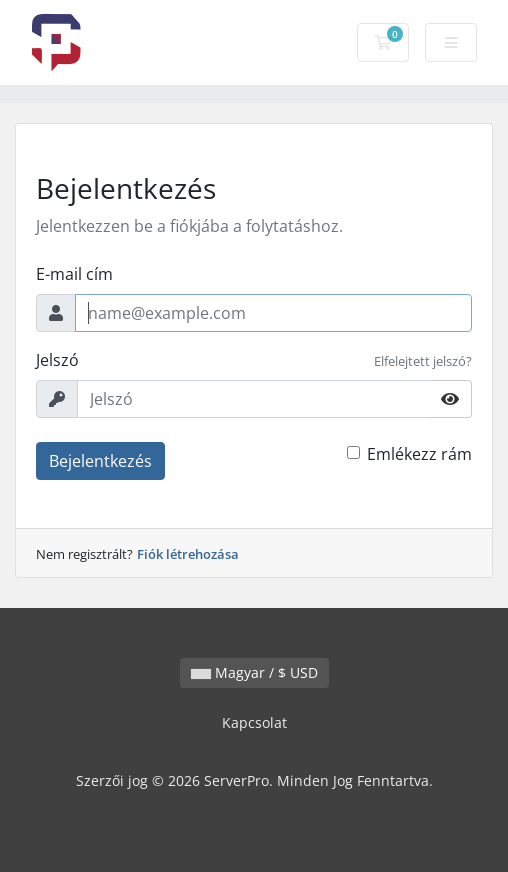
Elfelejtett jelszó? (423, 361)
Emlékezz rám (419, 454)
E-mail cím (74, 274)
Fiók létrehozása (188, 554)
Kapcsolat (254, 722)
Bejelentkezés (100, 461)
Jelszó (57, 360)
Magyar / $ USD (254, 672)
